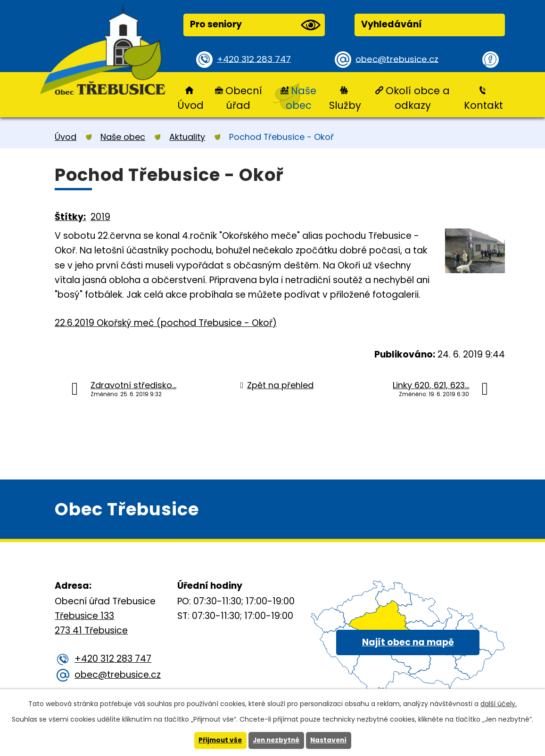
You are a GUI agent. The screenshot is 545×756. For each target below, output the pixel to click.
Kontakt (483, 105)
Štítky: (70, 217)
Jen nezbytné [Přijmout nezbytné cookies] (276, 740)
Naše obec (301, 98)
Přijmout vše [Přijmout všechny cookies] (218, 740)
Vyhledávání (392, 24)
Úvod (190, 105)
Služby (345, 105)
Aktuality (187, 137)
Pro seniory (255, 25)
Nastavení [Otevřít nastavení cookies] (330, 740)
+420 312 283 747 (255, 59)
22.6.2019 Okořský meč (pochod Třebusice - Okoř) (166, 323)
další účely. (499, 704)
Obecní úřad (244, 98)
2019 (100, 217)
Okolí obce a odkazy (418, 98)
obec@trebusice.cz (399, 59)
